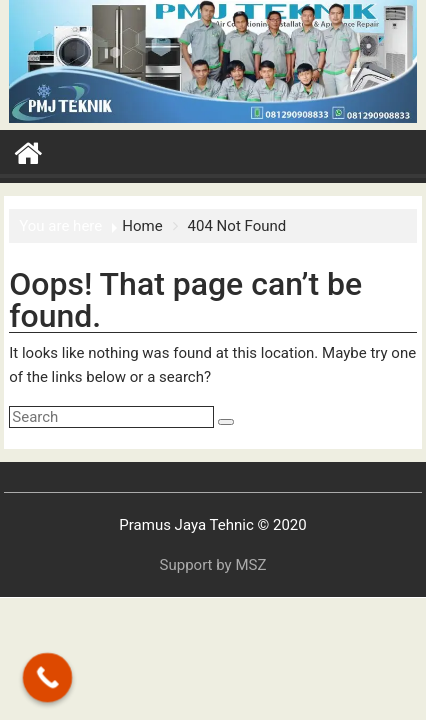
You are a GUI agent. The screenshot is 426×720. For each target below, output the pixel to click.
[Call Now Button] (48, 678)
